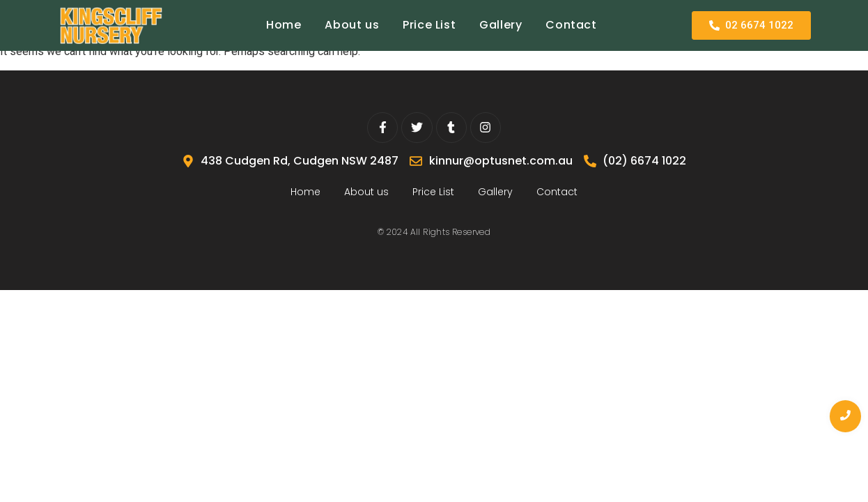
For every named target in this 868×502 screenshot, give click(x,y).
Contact (571, 25)
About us (352, 25)
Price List (429, 25)
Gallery (501, 25)
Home (284, 25)
